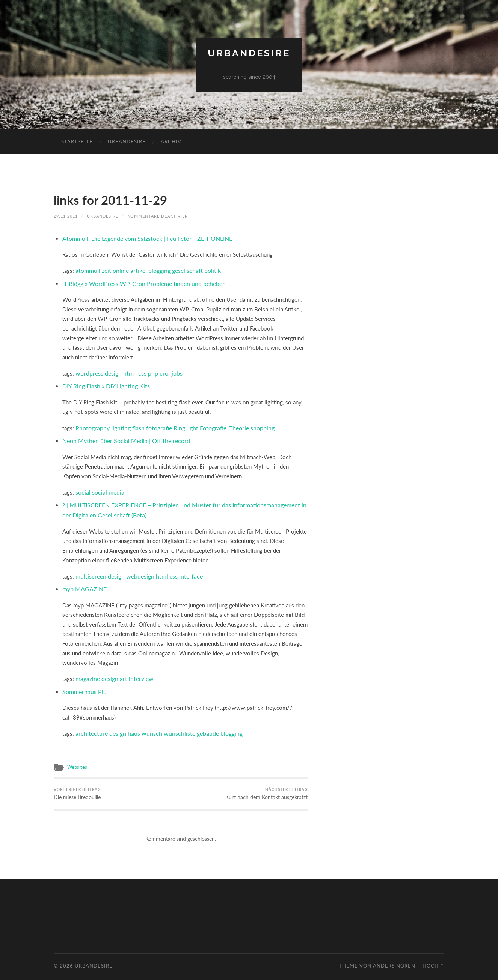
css (138, 371)
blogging (155, 269)
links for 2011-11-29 (114, 200)
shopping (252, 425)
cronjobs (165, 371)
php (148, 371)
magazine (87, 672)
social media (106, 488)
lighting (118, 425)
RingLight (179, 425)
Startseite (77, 141)
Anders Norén (394, 957)
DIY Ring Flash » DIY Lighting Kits (103, 383)
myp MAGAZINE (83, 583)
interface (184, 570)
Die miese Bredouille (76, 785)
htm (125, 371)
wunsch (146, 725)
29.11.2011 (66, 216)
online (118, 269)
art (121, 672)
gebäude (198, 725)
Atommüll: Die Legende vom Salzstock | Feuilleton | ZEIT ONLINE (143, 238)
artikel (135, 269)
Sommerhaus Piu (83, 684)
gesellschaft (182, 269)
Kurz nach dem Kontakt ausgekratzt (270, 785)
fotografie (154, 425)
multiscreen (90, 570)
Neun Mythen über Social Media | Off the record (122, 437)
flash (134, 425)
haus (129, 725)
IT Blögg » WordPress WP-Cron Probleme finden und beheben (139, 282)
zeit (104, 269)
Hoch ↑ (433, 957)
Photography (91, 425)
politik (206, 269)
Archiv (171, 141)
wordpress (88, 371)
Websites (76, 758)
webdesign (137, 570)
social (83, 488)
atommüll (87, 269)
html (157, 570)
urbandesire (249, 53)
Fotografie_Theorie (216, 425)
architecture (90, 725)
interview (137, 672)
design (111, 371)
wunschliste (171, 725)
